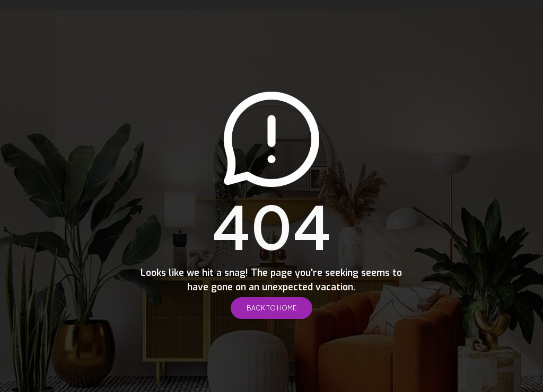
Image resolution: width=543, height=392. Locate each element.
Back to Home (271, 308)
